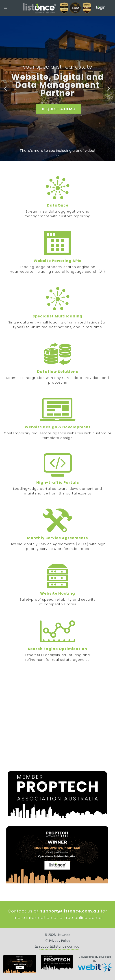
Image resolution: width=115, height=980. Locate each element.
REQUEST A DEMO (59, 109)
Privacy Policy (60, 941)
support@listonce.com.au (59, 946)
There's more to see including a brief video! (57, 151)
